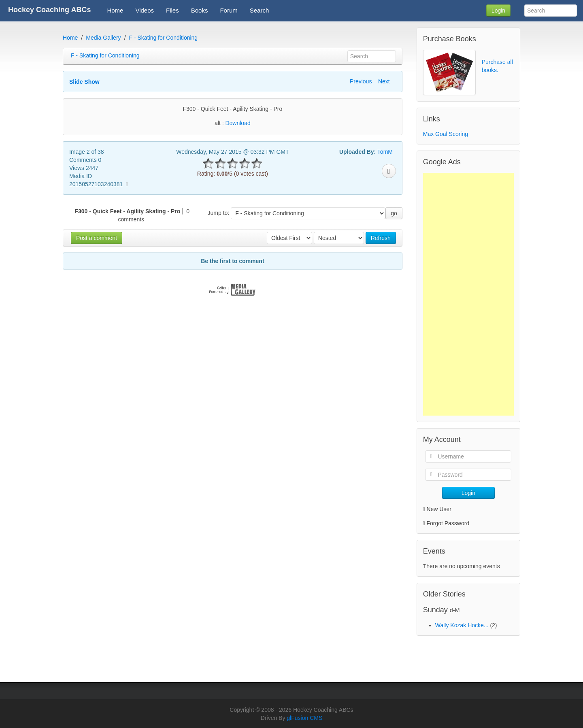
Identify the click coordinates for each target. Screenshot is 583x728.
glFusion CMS (304, 718)
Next (384, 81)
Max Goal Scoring (446, 134)
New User (437, 509)
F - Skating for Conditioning (164, 38)
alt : (233, 123)
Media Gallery (103, 38)
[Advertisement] (468, 294)
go (394, 213)
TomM (385, 152)
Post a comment (97, 238)
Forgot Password (448, 523)
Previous (361, 81)
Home (70, 38)
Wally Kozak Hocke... (462, 625)
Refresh (381, 238)
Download (238, 123)
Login (498, 11)
